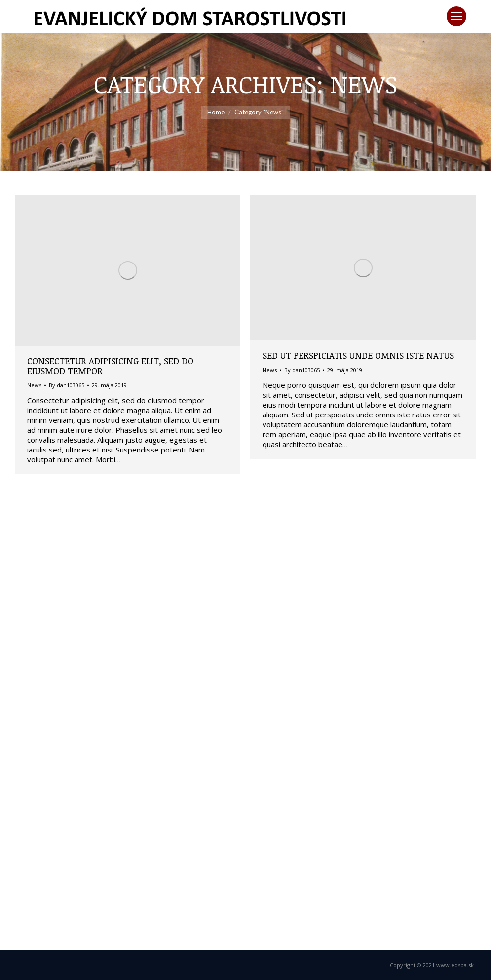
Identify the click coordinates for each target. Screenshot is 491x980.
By (67, 385)
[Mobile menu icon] (456, 16)
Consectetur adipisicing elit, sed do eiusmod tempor (110, 366)
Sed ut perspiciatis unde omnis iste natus (358, 355)
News (34, 385)
